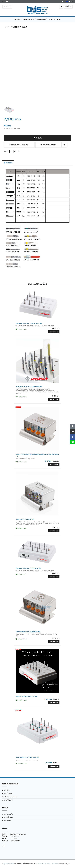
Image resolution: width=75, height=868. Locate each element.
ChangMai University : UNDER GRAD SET (29, 323)
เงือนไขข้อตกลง (9, 794)
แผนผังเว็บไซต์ (8, 800)
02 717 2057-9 (14, 836)
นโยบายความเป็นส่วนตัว (11, 797)
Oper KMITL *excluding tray (25, 519)
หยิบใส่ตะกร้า (54, 332)
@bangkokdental (15, 841)
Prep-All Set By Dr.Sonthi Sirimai (26, 696)
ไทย (69, 1)
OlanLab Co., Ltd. (65, 864)
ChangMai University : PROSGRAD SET (28, 568)
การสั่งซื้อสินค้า (8, 817)
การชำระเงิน (8, 821)
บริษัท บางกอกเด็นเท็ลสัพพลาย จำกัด (26, 864)
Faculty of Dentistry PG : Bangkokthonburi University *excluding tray (37, 455)
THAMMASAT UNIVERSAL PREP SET (27, 757)
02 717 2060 (14, 838)
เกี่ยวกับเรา (7, 790)
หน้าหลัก (17, 19)
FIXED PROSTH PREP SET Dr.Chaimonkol (29, 387)
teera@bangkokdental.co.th (18, 834)
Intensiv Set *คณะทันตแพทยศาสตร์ (34, 19)
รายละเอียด (8, 163)
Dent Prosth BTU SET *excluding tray (28, 632)
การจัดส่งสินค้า (8, 814)
